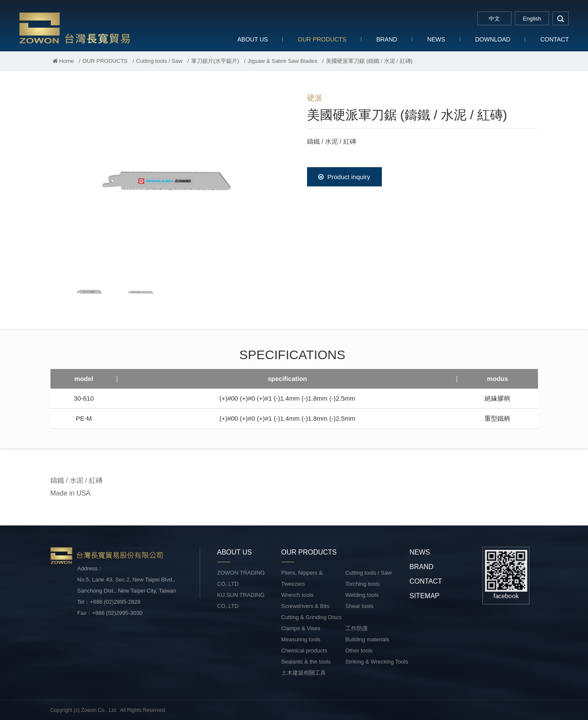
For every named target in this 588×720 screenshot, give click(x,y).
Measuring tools (301, 639)
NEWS (436, 39)
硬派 (315, 98)
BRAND (387, 39)
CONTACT (554, 39)
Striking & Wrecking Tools (377, 662)
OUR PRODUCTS (322, 39)
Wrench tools (298, 595)
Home (63, 61)
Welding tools (362, 595)
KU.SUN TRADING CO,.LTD (241, 600)
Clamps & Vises (301, 628)
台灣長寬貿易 (75, 28)
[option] (166, 178)
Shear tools (360, 606)
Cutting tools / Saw (159, 61)
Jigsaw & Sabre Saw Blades (282, 61)
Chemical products (304, 651)
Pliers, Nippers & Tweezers (302, 578)
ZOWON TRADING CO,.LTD (241, 578)
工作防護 (357, 628)
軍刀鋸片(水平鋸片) (215, 61)
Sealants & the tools (306, 662)
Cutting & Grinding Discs (312, 617)
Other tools (359, 651)
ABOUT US (253, 39)
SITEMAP (425, 596)
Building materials (368, 639)
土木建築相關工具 (304, 673)
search (561, 18)
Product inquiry (344, 177)
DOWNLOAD (493, 39)
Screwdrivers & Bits (306, 606)
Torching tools (363, 584)
